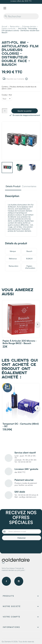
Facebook (6, 581)
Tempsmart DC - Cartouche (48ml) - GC (21, 425)
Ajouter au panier (25, 111)
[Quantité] (5, 111)
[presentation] (21, 546)
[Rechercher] (21, 16)
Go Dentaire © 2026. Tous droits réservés (18, 642)
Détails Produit (13, 187)
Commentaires (29, 187)
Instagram (19, 581)
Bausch (29, 251)
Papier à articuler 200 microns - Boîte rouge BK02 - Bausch (20, 342)
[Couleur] (7, 99)
